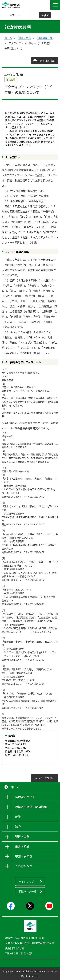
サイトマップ (26, 882)
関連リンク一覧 (28, 891)
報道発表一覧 (45, 38)
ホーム (8, 38)
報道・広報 (25, 38)
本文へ (13, 15)
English (45, 15)
